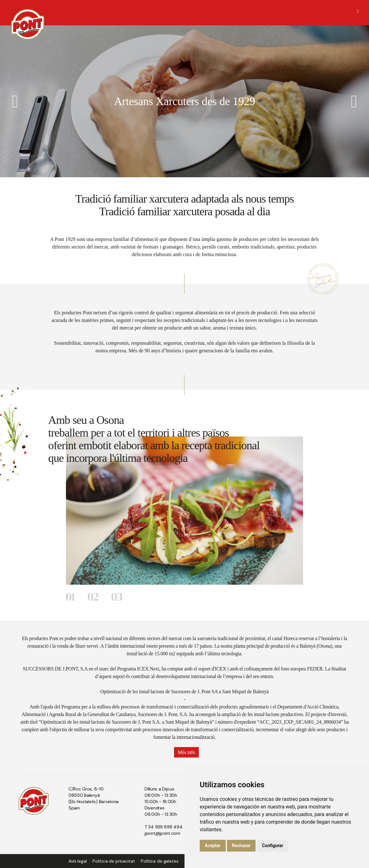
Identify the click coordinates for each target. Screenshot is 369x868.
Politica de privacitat (114, 861)
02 (93, 597)
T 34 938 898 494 (164, 827)
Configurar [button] (272, 846)
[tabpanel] (184, 511)
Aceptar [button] (213, 846)
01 (70, 597)
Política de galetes (159, 861)
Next (354, 101)
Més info (187, 752)
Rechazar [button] (241, 846)
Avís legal (78, 861)
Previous (15, 101)
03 (117, 597)
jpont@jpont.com (162, 833)
